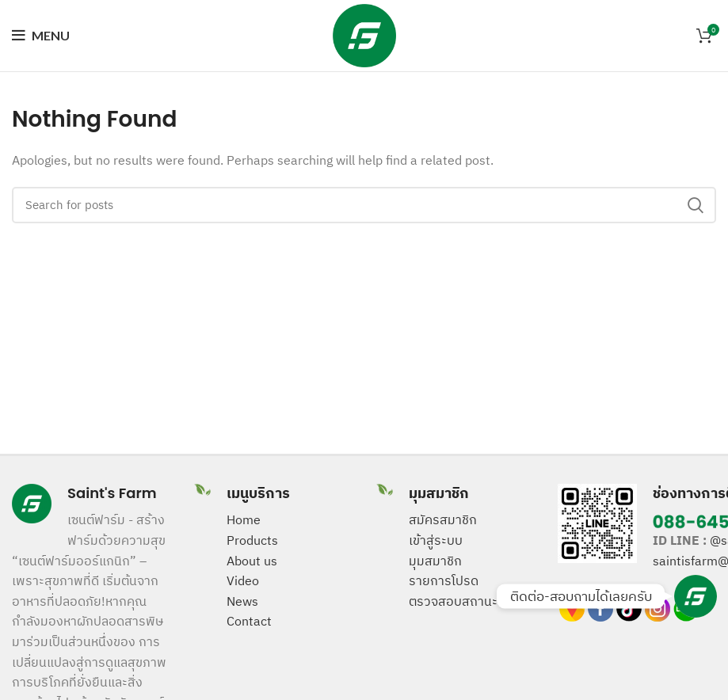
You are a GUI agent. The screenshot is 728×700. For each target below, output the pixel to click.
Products (252, 540)
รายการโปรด (444, 580)
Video (243, 580)
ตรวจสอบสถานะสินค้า (468, 601)
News (242, 601)
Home (244, 519)
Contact (249, 621)
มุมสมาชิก (435, 561)
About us (252, 561)
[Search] (364, 205)
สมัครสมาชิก (443, 519)
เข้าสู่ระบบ (436, 540)
